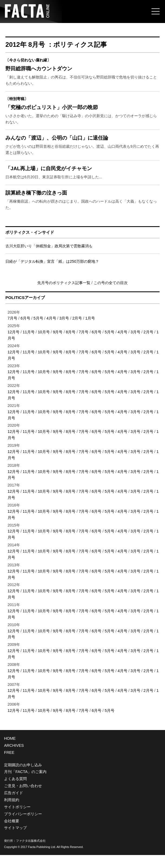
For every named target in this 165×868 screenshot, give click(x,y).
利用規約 (12, 813)
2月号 (77, 331)
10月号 (44, 345)
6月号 (25, 331)
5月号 (38, 331)
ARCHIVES (14, 758)
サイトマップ (15, 841)
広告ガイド (14, 806)
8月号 (71, 345)
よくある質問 (15, 792)
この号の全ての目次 (111, 296)
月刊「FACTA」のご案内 (25, 785)
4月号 (51, 331)
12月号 (14, 345)
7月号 (12, 331)
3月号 (64, 331)
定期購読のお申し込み (23, 778)
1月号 (90, 331)
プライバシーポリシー (23, 827)
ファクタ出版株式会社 (31, 854)
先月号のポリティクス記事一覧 (64, 296)
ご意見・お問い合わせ (23, 799)
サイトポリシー (17, 820)
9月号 (58, 345)
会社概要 (12, 834)
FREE (9, 765)
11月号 (29, 345)
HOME (10, 751)
